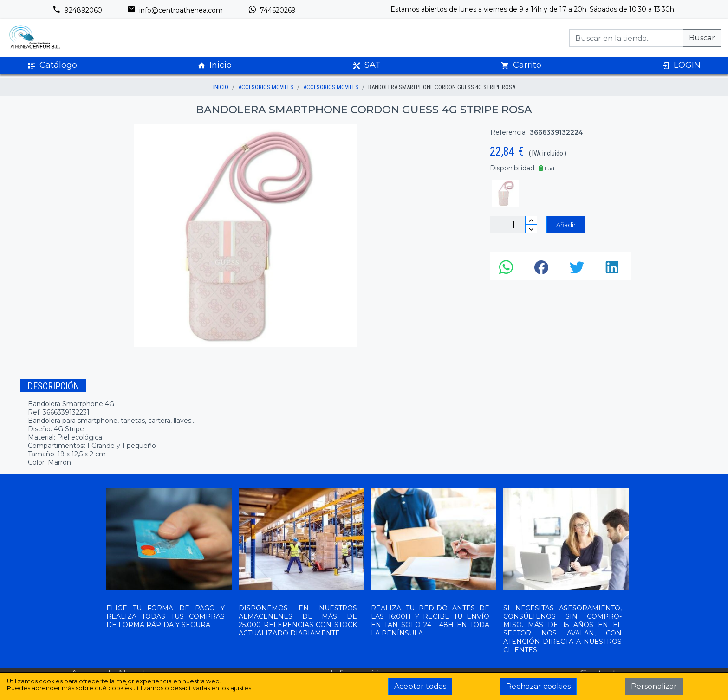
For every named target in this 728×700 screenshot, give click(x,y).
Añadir (566, 225)
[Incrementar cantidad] (531, 220)
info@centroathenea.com (175, 10)
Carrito (521, 65)
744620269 (272, 10)
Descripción (53, 386)
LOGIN (681, 65)
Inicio (214, 65)
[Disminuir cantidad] (531, 229)
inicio (221, 87)
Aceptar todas (420, 686)
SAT (367, 65)
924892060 (77, 10)
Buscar (702, 38)
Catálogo (52, 65)
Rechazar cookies (538, 686)
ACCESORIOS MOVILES (266, 87)
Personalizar (654, 686)
